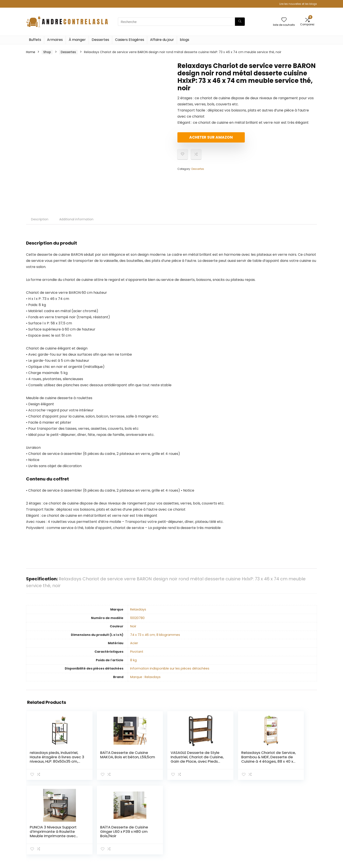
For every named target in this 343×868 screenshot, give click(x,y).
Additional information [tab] (76, 219)
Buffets (35, 40)
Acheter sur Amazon (203, 139)
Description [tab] (40, 219)
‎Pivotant (137, 652)
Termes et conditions (290, 825)
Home (31, 52)
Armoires (55, 40)
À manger (77, 40)
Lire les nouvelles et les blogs (298, 4)
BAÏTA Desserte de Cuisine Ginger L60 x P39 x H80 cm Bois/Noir (292, 759)
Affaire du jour (162, 40)
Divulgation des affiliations (293, 831)
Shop (47, 52)
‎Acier (134, 643)
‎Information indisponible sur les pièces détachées (170, 668)
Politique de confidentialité (294, 818)
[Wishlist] (284, 20)
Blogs (230, 831)
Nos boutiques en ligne (243, 837)
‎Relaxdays (138, 609)
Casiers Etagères (130, 40)
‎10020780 (137, 618)
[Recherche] (240, 22)
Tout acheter (236, 825)
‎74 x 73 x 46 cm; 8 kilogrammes (155, 635)
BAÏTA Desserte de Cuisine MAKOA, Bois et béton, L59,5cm (96, 759)
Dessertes (100, 40)
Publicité (232, 843)
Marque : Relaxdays (145, 677)
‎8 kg (133, 660)
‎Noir (133, 626)
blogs (185, 40)
